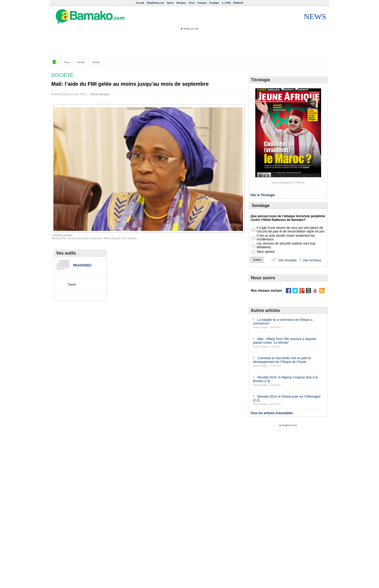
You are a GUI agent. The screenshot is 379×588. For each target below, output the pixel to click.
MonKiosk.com (155, 3)
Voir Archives (312, 260)
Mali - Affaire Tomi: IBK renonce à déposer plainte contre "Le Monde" (285, 341)
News (192, 3)
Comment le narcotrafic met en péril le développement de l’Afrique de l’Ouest (282, 360)
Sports (170, 3)
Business (181, 3)
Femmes (202, 3)
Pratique (214, 3)
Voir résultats (284, 260)
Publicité (238, 3)
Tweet (72, 285)
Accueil (140, 3)
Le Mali (226, 3)
